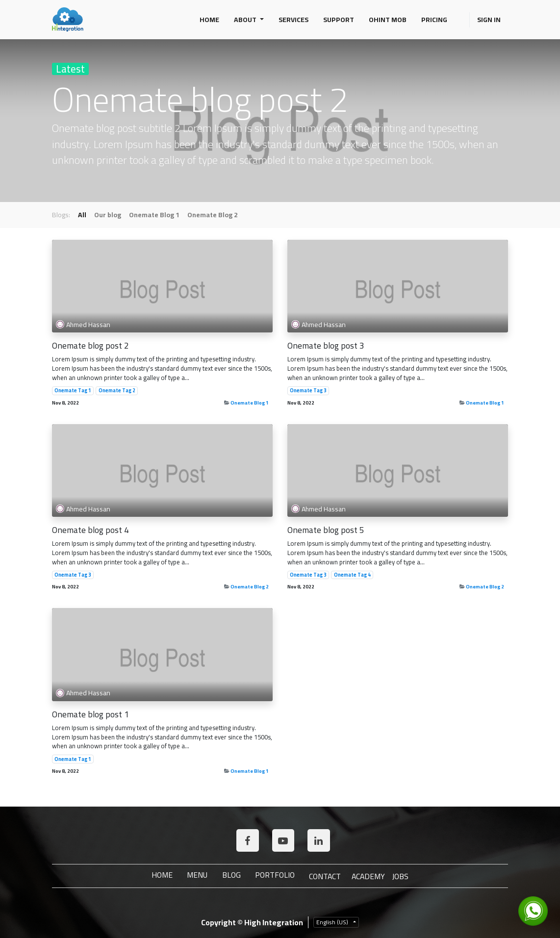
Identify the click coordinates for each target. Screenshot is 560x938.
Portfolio (274, 875)
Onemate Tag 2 (117, 391)
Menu (196, 875)
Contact (325, 876)
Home (159, 875)
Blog (230, 875)
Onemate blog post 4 (90, 530)
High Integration (274, 922)
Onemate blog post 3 (326, 345)
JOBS (403, 876)
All (82, 215)
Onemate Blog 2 (250, 586)
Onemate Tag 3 (308, 391)
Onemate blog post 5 (326, 530)
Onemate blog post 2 (90, 345)
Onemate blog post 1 (90, 714)
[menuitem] (209, 20)
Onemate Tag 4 (352, 575)
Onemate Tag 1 (73, 391)
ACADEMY (369, 876)
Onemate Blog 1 (250, 403)
